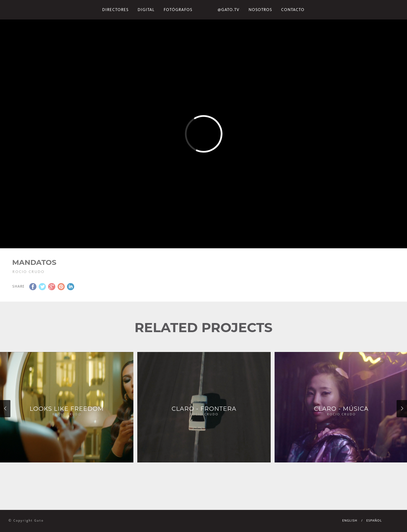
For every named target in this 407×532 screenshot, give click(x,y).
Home (205, 10)
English (350, 521)
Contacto (293, 10)
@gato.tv (229, 10)
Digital (146, 10)
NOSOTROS (260, 10)
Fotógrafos (178, 10)
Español (374, 521)
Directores (115, 10)
